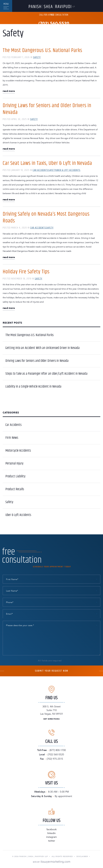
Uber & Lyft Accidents (68, 170)
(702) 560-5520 (54, 24)
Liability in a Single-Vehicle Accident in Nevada (33, 387)
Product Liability (15, 476)
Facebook (52, 829)
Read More (9, 91)
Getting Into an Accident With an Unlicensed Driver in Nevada (43, 348)
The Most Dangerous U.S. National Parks (42, 50)
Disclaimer (82, 856)
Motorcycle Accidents (18, 451)
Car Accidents (41, 170)
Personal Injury (14, 464)
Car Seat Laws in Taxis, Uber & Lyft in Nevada (47, 163)
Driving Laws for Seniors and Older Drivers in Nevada (47, 109)
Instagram (51, 837)
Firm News (12, 438)
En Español (7, 28)
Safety (37, 57)
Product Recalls (15, 489)
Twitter (52, 841)
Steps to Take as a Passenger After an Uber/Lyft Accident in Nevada (46, 374)
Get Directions (51, 719)
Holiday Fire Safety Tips (26, 272)
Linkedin (51, 833)
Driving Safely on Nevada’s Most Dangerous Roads (46, 217)
